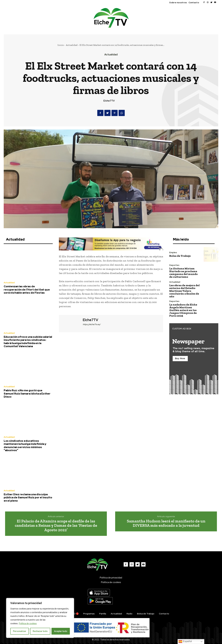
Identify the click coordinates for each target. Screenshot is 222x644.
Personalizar (20, 631)
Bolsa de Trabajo (180, 256)
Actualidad (72, 45)
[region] (40, 618)
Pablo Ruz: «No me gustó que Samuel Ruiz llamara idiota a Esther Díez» (27, 394)
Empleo (173, 252)
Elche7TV (109, 101)
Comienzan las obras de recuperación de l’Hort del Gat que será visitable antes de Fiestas (27, 290)
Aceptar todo (61, 631)
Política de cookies (28, 623)
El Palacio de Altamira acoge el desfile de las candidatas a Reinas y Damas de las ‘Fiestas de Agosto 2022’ (56, 525)
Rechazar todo (40, 631)
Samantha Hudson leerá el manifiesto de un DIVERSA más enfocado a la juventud (166, 523)
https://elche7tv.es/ (92, 324)
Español (185, 642)
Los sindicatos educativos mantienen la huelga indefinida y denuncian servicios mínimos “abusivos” (25, 446)
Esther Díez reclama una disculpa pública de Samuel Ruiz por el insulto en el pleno (28, 498)
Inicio (61, 45)
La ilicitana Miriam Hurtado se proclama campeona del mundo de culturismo (183, 273)
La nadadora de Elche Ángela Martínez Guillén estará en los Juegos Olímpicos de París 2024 (183, 310)
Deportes (174, 265)
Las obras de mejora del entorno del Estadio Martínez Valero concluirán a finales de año (184, 291)
